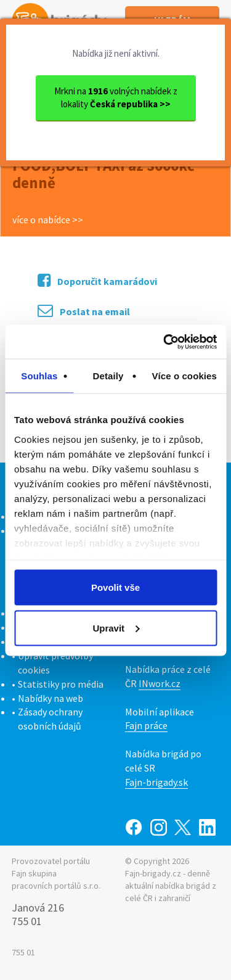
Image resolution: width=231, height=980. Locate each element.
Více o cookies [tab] (184, 376)
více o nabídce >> (48, 220)
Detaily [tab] (108, 376)
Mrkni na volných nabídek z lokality (116, 97)
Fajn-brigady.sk (156, 782)
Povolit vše (115, 587)
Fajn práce (146, 725)
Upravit (116, 628)
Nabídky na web (51, 698)
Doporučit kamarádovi (97, 280)
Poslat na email (84, 311)
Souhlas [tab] (39, 376)
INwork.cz (160, 683)
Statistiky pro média (61, 684)
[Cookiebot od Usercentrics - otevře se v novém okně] (164, 342)
